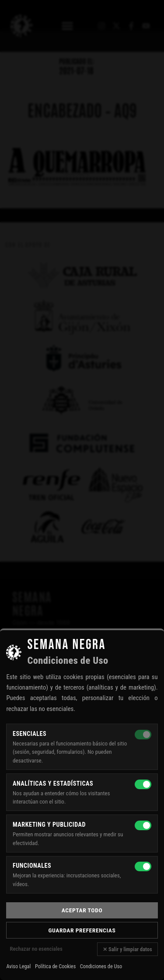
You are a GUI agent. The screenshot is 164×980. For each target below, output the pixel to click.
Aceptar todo (82, 910)
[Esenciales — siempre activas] (143, 735)
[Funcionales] (143, 866)
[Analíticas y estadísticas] (143, 784)
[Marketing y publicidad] (143, 825)
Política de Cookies (55, 966)
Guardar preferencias (82, 930)
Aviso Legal (18, 966)
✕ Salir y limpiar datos (127, 949)
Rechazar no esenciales (36, 949)
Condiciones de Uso (101, 966)
